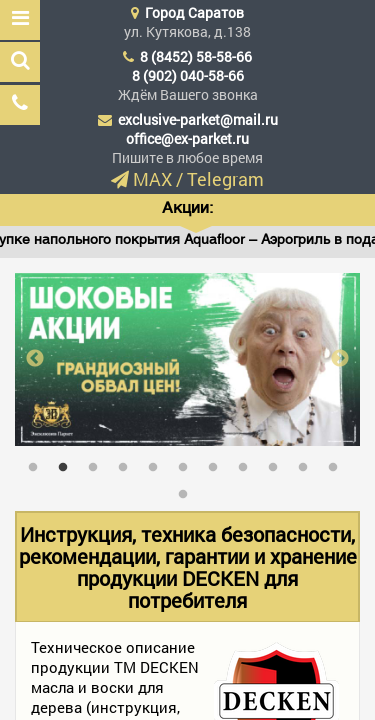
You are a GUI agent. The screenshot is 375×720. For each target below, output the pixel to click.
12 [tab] (188, 490)
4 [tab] (128, 463)
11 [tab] (338, 463)
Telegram (225, 179)
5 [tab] (158, 463)
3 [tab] (98, 463)
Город (194, 12)
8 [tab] (248, 463)
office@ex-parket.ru (187, 138)
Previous (35, 359)
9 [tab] (278, 463)
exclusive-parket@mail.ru (198, 119)
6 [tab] (188, 463)
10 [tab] (308, 463)
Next (340, 359)
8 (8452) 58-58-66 (196, 56)
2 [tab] (68, 463)
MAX (152, 179)
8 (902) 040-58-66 (188, 75)
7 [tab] (218, 463)
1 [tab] (38, 463)
